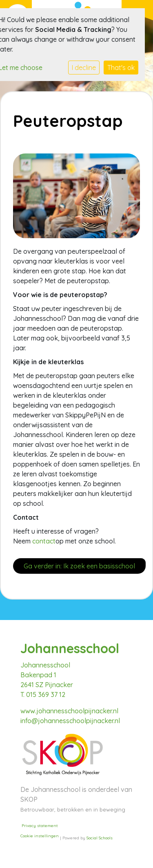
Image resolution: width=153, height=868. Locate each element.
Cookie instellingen (40, 836)
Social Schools (100, 838)
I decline (84, 68)
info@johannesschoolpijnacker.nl (70, 721)
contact (44, 541)
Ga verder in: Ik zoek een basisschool (79, 566)
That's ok (121, 68)
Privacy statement (40, 826)
